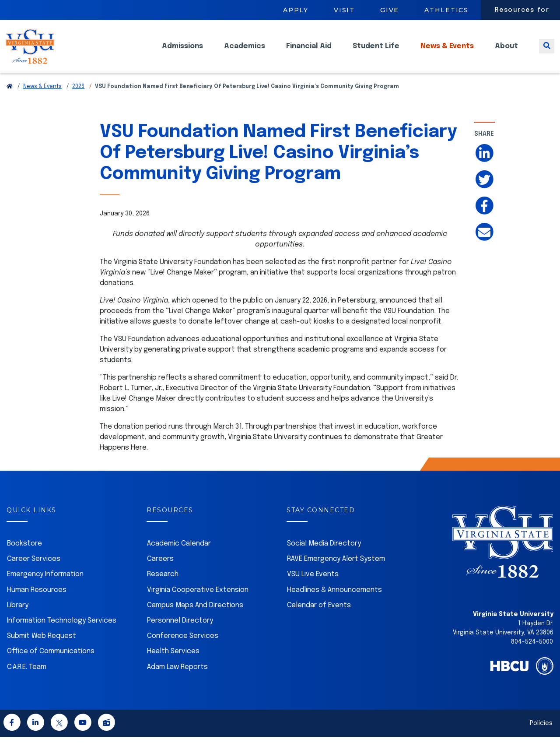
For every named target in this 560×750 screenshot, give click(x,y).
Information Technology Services (62, 634)
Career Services (34, 572)
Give (390, 10)
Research (163, 587)
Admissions (182, 53)
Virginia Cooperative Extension (198, 603)
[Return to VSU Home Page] (10, 100)
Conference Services (183, 649)
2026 (78, 100)
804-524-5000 (532, 655)
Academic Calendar (179, 557)
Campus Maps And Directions (195, 618)
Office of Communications (51, 664)
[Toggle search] (547, 53)
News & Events (447, 53)
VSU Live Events (313, 587)
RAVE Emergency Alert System (336, 572)
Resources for (522, 10)
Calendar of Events (319, 618)
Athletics (446, 10)
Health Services (173, 664)
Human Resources (37, 603)
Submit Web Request (42, 649)
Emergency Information (45, 587)
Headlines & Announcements (334, 603)
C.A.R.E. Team (27, 680)
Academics (245, 53)
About (506, 53)
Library (18, 618)
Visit (344, 10)
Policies (541, 736)
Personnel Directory (180, 634)
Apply (296, 10)
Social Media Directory (324, 557)
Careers (160, 572)
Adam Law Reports (177, 680)
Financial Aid (309, 53)
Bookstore (24, 557)
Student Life (376, 53)
